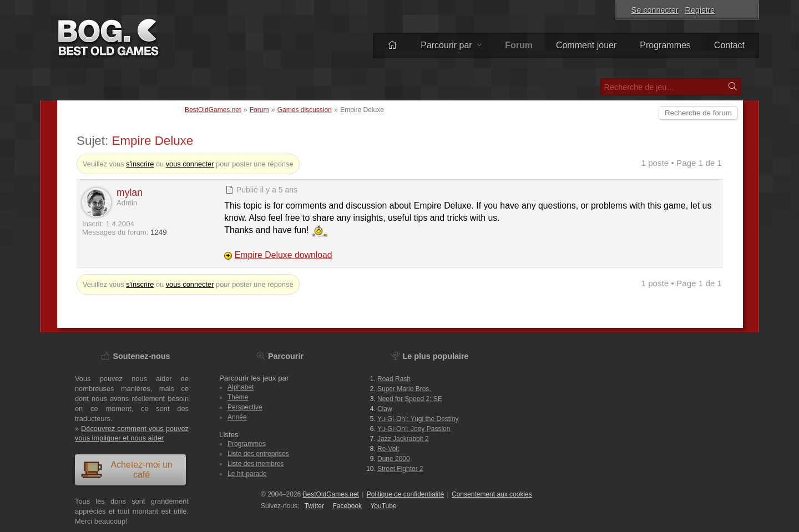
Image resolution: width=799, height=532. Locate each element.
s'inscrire (140, 164)
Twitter (314, 506)
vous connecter (190, 164)
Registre (700, 10)
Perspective (245, 407)
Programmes (665, 45)
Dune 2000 (394, 459)
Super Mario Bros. (404, 389)
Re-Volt (388, 449)
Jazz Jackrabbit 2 (403, 439)
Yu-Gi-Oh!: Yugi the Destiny (418, 419)
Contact (729, 45)
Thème (238, 397)
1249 (158, 232)
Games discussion (305, 110)
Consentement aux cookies (492, 494)
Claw (385, 409)
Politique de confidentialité (405, 494)
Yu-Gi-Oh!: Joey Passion (414, 429)
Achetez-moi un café (127, 470)
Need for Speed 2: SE (410, 399)
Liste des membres (256, 464)
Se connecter (655, 10)
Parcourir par (451, 45)
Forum (259, 110)
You (383, 506)
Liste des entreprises (258, 454)
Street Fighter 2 (400, 469)
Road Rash (394, 379)
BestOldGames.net (213, 110)
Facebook (347, 506)
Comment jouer (586, 45)
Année (237, 417)
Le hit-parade (247, 474)
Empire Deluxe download (284, 255)
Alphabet (241, 387)
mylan (130, 192)
